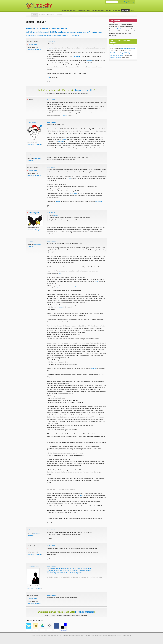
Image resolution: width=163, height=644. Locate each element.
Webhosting (36, 635)
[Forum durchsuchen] (112, 2)
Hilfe (132, 10)
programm (55, 36)
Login (121, 2)
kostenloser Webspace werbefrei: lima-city (47, 6)
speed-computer (34, 566)
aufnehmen (40, 32)
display (53, 32)
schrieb (55, 216)
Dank (49, 78)
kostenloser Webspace (69, 10)
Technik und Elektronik (59, 28)
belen (31, 155)
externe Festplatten (73, 286)
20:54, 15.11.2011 (52, 530)
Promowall (51, 15)
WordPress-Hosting (98, 10)
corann (31, 241)
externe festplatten (90, 32)
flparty (31, 530)
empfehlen (71, 32)
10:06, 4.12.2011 (51, 546)
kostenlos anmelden (85, 90)
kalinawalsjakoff (34, 213)
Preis (97, 282)
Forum (34, 15)
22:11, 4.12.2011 (51, 566)
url (81, 35)
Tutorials (59, 15)
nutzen (44, 36)
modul (39, 35)
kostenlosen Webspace (34, 50)
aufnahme (31, 32)
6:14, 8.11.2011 (51, 100)
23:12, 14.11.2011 (52, 241)
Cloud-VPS (117, 10)
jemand (28, 36)
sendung (69, 36)
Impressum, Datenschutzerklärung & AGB (108, 635)
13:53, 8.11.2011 (51, 122)
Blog (92, 635)
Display (59, 288)
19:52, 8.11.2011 (51, 155)
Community (126, 10)
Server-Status (126, 635)
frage (100, 32)
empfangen (62, 32)
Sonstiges (45, 28)
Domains (109, 10)
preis (49, 35)
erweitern (79, 32)
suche (75, 36)
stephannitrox (33, 44)
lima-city (29, 28)
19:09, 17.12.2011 (52, 595)
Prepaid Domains (116, 57)
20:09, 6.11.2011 (51, 41)
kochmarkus (33, 122)
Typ (60, 273)
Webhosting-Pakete (84, 10)
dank (47, 32)
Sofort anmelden (122, 29)
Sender (65, 115)
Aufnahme (61, 141)
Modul (81, 495)
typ (78, 36)
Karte (65, 139)
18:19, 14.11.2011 (52, 167)
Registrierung (129, 2)
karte (33, 35)
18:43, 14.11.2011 (52, 213)
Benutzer (42, 15)
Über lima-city (85, 635)
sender (62, 35)
